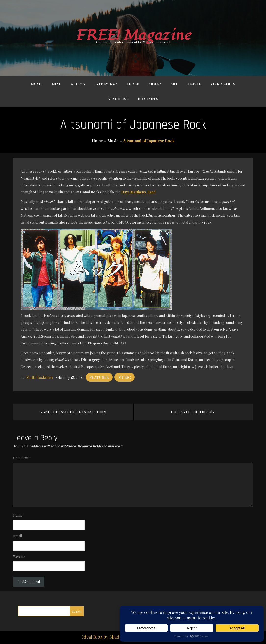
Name (18, 515)
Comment (22, 458)
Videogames (223, 84)
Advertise (118, 99)
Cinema (78, 84)
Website (19, 557)
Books (155, 84)
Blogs (133, 84)
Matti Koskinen (40, 377)
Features (99, 377)
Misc (57, 84)
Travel (194, 84)
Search (77, 611)
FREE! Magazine (133, 35)
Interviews (106, 84)
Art (174, 84)
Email (18, 536)
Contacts (148, 99)
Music (37, 84)
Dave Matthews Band (138, 192)
